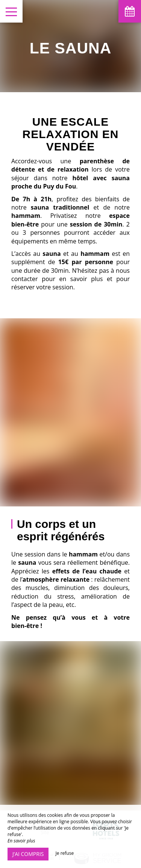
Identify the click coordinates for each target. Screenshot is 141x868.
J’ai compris (28, 854)
